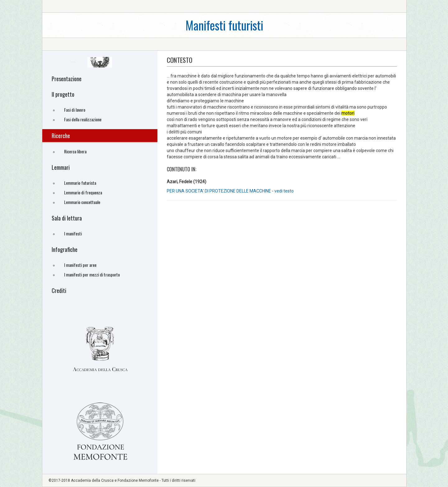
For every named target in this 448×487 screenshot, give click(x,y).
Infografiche (65, 249)
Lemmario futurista (80, 183)
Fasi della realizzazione (83, 119)
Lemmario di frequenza (83, 192)
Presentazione (67, 79)
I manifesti (73, 233)
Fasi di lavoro (75, 110)
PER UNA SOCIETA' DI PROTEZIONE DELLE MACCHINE (219, 191)
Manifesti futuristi (224, 25)
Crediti (59, 290)
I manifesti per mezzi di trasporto (92, 274)
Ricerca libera (75, 151)
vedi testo (284, 191)
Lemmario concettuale (82, 202)
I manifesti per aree (80, 265)
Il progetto (63, 94)
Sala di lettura (67, 218)
